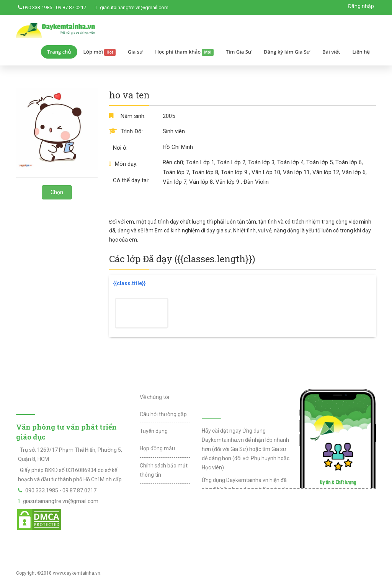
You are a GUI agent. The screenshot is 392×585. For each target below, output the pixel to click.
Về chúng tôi (154, 397)
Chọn (57, 192)
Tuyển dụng (154, 431)
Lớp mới (100, 52)
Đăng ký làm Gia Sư (287, 52)
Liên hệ (361, 52)
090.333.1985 (38, 7)
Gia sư (136, 52)
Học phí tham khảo (184, 52)
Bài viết (331, 52)
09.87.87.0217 (71, 7)
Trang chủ (59, 52)
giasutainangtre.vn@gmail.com (134, 7)
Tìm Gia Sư (239, 52)
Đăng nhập (361, 6)
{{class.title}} (129, 283)
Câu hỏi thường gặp (163, 414)
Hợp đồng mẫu (157, 448)
